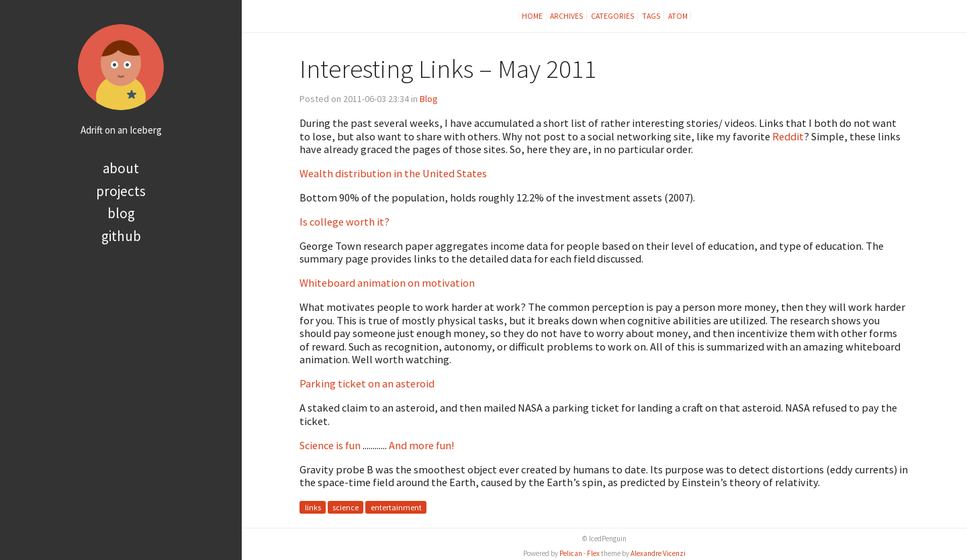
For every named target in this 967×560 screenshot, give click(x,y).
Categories (613, 16)
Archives (567, 16)
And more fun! (422, 445)
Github (121, 236)
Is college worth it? (344, 222)
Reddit (788, 136)
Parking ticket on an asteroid (367, 383)
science (346, 507)
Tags (651, 16)
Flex (593, 553)
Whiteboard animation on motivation (387, 283)
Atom (678, 16)
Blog (121, 213)
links (313, 507)
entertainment (396, 507)
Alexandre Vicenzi (658, 553)
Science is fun (330, 445)
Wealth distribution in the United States (393, 173)
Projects (121, 191)
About (121, 168)
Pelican (571, 553)
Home (533, 16)
